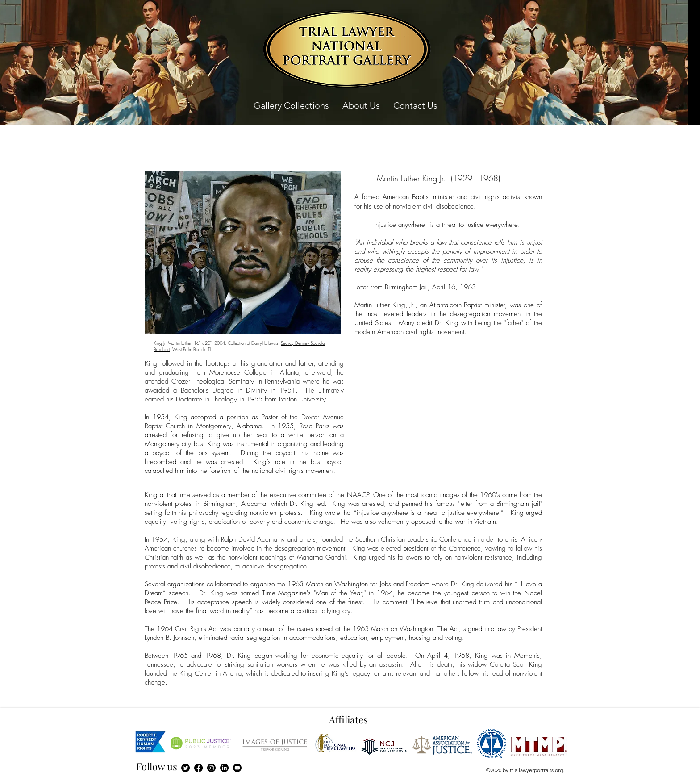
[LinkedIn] (224, 768)
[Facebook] (198, 768)
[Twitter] (185, 768)
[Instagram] (211, 768)
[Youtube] (237, 768)
